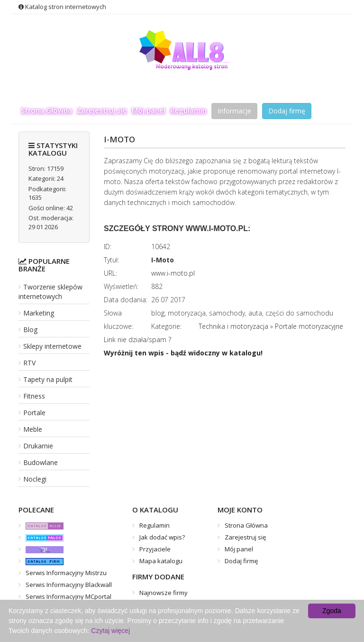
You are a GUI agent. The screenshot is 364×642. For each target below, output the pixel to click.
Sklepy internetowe (52, 346)
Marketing (39, 313)
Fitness (34, 396)
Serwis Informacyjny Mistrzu (66, 573)
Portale (34, 413)
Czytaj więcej (110, 631)
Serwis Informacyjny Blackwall (69, 585)
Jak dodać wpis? (162, 537)
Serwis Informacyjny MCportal (68, 596)
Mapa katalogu (161, 561)
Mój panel (149, 110)
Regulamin (188, 110)
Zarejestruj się (102, 110)
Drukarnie (38, 446)
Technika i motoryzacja (233, 326)
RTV (29, 363)
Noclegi (35, 479)
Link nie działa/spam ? (137, 340)
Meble (33, 429)
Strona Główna (46, 110)
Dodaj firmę (287, 111)
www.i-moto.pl (173, 273)
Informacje (234, 111)
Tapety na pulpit (48, 379)
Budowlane (41, 462)
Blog (30, 330)
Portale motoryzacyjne (309, 326)
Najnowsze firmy (164, 593)
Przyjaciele (155, 549)
